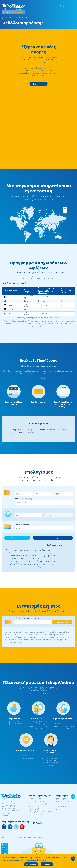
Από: (16, 511)
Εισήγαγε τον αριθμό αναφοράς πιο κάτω (28, 618)
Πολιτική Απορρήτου (62, 804)
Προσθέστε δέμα (17, 538)
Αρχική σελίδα (6, 18)
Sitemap (58, 809)
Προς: (47, 511)
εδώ (52, 326)
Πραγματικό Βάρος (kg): (24, 499)
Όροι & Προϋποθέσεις (63, 801)
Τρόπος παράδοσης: (22, 524)
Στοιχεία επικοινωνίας (63, 807)
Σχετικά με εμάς (61, 799)
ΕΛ (63, 7)
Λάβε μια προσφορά (39, 84)
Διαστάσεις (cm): (21, 490)
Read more (42, 860)
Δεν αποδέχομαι (31, 864)
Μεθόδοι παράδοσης (20, 18)
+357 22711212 (37, 799)
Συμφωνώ (47, 864)
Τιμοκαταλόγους (48, 550)
